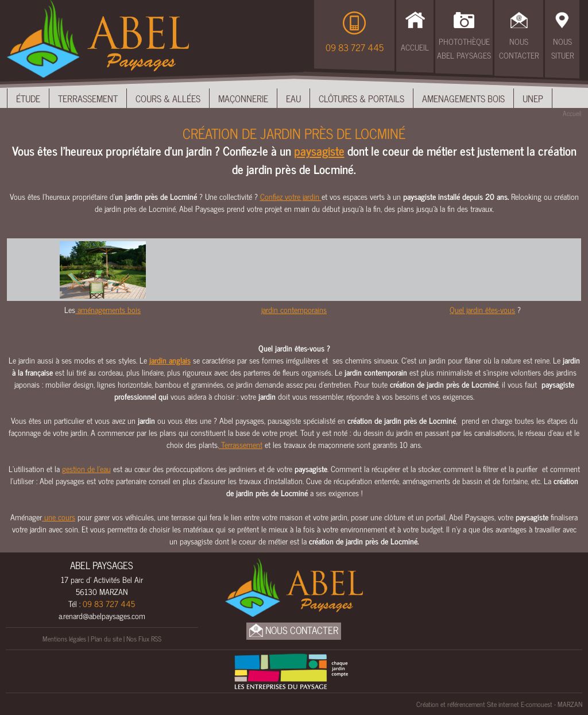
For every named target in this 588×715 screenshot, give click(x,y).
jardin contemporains (294, 309)
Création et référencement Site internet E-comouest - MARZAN (499, 704)
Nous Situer (562, 48)
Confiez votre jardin (291, 196)
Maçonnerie (243, 98)
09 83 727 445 (355, 47)
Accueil (415, 47)
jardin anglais (170, 360)
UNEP (533, 98)
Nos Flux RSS (144, 639)
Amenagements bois (463, 98)
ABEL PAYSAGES (102, 565)
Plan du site (106, 639)
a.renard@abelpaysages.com (102, 615)
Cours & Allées (168, 98)
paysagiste (319, 150)
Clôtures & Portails (361, 98)
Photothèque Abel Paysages (464, 48)
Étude (28, 98)
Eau (293, 98)
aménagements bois (108, 309)
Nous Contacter (519, 48)
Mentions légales (64, 639)
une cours (59, 517)
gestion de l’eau (86, 468)
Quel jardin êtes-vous (482, 309)
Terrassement (88, 98)
